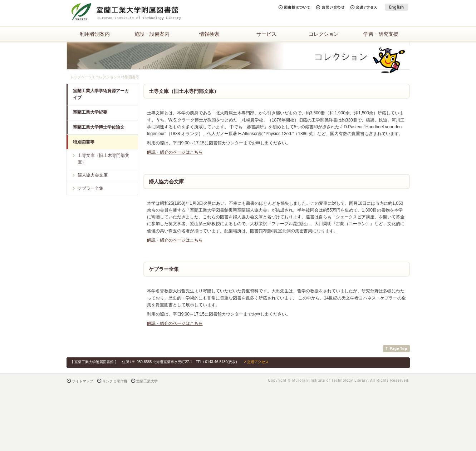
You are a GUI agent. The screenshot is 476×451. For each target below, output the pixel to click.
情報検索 (209, 34)
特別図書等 (84, 142)
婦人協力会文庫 (93, 175)
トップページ (81, 77)
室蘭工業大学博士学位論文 (99, 127)
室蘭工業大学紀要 (90, 112)
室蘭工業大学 (147, 381)
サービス (266, 34)
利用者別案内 (95, 34)
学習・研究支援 (381, 34)
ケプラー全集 (90, 188)
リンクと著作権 (115, 381)
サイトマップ (83, 381)
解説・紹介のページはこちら (175, 152)
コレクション (324, 34)
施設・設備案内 (152, 34)
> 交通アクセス (256, 362)
